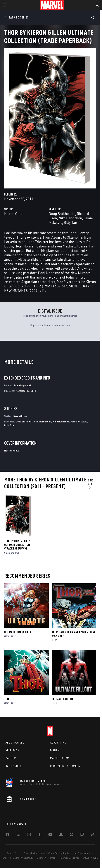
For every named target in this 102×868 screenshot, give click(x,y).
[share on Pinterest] (72, 835)
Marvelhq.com (60, 758)
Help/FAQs (12, 750)
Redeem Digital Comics (65, 766)
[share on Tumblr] (39, 835)
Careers (11, 758)
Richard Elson (44, 421)
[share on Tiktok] (93, 835)
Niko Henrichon (70, 218)
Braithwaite (16, 553)
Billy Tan (70, 222)
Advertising (58, 743)
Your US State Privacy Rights (55, 853)
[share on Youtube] (50, 835)
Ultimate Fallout (62, 699)
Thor (7, 699)
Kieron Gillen (14, 214)
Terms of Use (13, 853)
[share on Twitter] (18, 835)
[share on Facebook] (7, 835)
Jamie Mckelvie (79, 421)
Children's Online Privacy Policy (18, 858)
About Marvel (15, 743)
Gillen (7, 553)
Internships (14, 766)
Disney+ (55, 750)
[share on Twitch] (82, 835)
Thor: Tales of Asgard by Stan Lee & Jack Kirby (73, 634)
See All (90, 484)
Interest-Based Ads (70, 858)
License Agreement (47, 858)
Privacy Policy (30, 853)
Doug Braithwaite (62, 214)
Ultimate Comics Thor (18, 632)
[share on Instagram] (29, 835)
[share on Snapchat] (61, 835)
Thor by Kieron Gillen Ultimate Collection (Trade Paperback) (17, 545)
